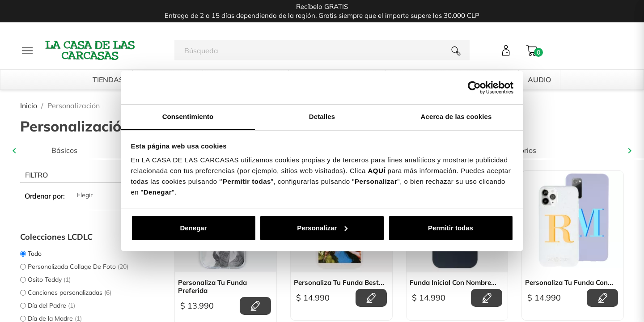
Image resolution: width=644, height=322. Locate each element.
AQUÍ (377, 171)
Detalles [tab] (322, 117)
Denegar (193, 228)
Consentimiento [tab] (188, 117)
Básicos (64, 150)
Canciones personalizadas (70, 292)
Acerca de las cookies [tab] (456, 117)
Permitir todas (451, 228)
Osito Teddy (49, 280)
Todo (35, 254)
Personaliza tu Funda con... (569, 283)
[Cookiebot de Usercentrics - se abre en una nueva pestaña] (474, 88)
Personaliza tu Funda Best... (339, 283)
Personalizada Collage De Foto (78, 267)
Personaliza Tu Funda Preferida (212, 287)
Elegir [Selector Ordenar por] (119, 196)
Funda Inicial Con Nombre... (453, 283)
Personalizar (322, 228)
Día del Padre (51, 305)
